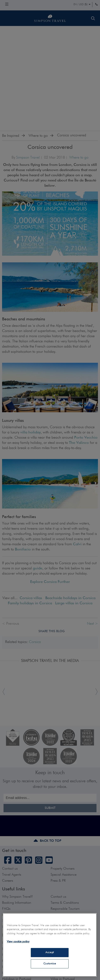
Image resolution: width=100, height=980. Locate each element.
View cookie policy (18, 942)
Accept (50, 952)
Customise (50, 964)
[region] (50, 945)
